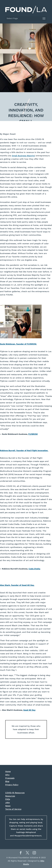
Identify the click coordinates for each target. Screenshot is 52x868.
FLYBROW (33, 434)
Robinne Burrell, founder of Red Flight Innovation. (24, 450)
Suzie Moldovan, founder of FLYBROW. (18, 344)
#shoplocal (31, 832)
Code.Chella (34, 569)
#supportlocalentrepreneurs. (28, 836)
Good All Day (29, 710)
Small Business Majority (23, 156)
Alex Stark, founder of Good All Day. (17, 585)
